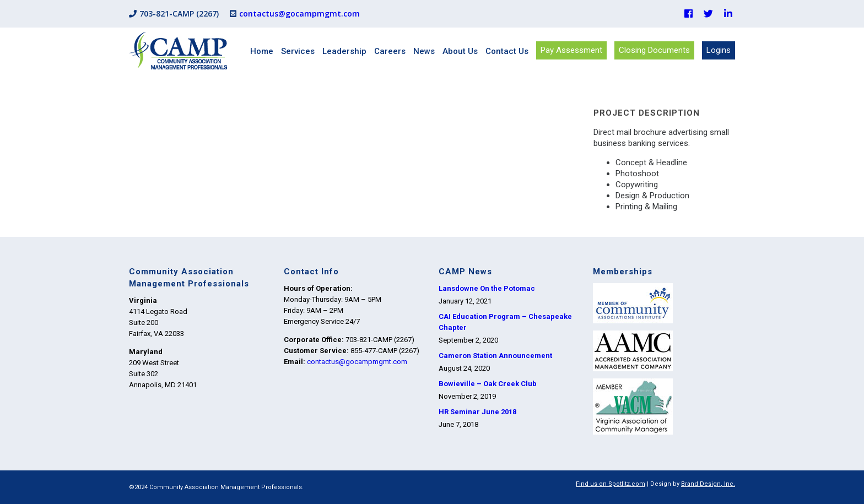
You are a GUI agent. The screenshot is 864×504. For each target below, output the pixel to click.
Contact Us (507, 51)
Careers (390, 51)
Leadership (344, 51)
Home (262, 51)
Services (298, 51)
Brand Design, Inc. (708, 484)
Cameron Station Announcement (495, 356)
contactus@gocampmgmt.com (299, 13)
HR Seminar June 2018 (477, 412)
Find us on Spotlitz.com (611, 484)
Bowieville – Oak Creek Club (488, 384)
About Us (460, 51)
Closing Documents (654, 50)
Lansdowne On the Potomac (487, 288)
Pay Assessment (571, 50)
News (424, 51)
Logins (719, 50)
